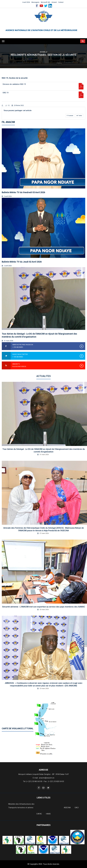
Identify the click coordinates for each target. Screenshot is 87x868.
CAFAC (39, 814)
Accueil (43, 52)
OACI (77, 808)
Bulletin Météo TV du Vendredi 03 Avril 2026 (23, 192)
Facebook (70, 116)
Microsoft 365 (45, 2)
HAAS (48, 814)
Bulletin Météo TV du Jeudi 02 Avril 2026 (22, 262)
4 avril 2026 (26, 2)
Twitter (79, 116)
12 (8, 105)
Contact (61, 2)
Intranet (54, 2)
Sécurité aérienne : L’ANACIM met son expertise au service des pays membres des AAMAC (44, 607)
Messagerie (35, 2)
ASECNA (67, 808)
